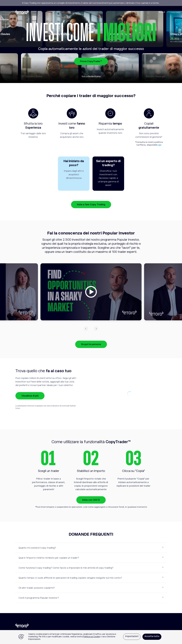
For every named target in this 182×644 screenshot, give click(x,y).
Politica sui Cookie (92, 637)
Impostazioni (132, 636)
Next (96, 329)
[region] (91, 637)
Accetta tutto (152, 636)
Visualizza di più (30, 396)
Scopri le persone (91, 344)
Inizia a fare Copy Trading (91, 204)
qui (160, 145)
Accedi (162, 12)
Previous (86, 329)
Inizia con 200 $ (91, 500)
